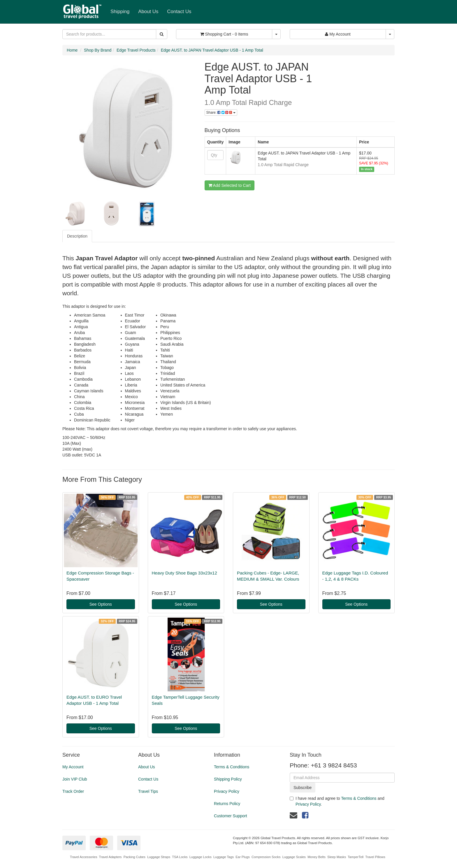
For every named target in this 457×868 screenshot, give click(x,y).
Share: (221, 113)
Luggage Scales (294, 857)
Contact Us (179, 12)
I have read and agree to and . (337, 801)
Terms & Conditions (232, 767)
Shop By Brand (98, 50)
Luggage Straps (159, 857)
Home (72, 50)
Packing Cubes (135, 857)
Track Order (73, 791)
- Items (224, 34)
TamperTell (356, 857)
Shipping (120, 12)
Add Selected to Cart (230, 185)
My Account (73, 767)
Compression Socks (266, 857)
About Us (148, 12)
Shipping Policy (228, 779)
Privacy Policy (227, 791)
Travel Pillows (375, 857)
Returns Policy (227, 804)
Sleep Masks (337, 857)
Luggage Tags (224, 857)
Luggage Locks (201, 857)
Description (77, 236)
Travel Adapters (110, 857)
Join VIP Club (75, 779)
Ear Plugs (243, 857)
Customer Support (231, 816)
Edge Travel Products (136, 50)
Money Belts (317, 857)
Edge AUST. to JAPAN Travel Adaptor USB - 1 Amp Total (212, 50)
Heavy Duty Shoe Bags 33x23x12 (184, 573)
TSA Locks (180, 857)
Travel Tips (148, 791)
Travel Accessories (84, 857)
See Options (101, 604)
